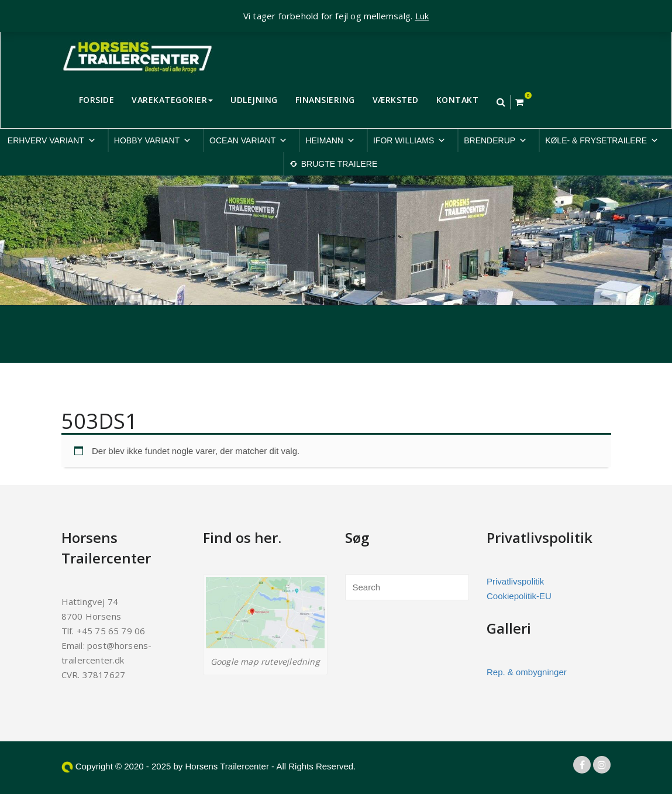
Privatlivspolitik (515, 581)
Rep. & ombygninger (527, 672)
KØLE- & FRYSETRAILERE (602, 140)
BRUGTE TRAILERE (339, 164)
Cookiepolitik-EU (519, 596)
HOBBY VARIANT (153, 140)
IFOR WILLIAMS (409, 140)
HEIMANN (330, 140)
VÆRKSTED (396, 100)
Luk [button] (422, 16)
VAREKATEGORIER (172, 100)
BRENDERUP (495, 140)
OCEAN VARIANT (248, 140)
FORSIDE (97, 100)
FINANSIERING (325, 100)
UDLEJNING (254, 100)
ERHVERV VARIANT (52, 140)
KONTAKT (458, 100)
